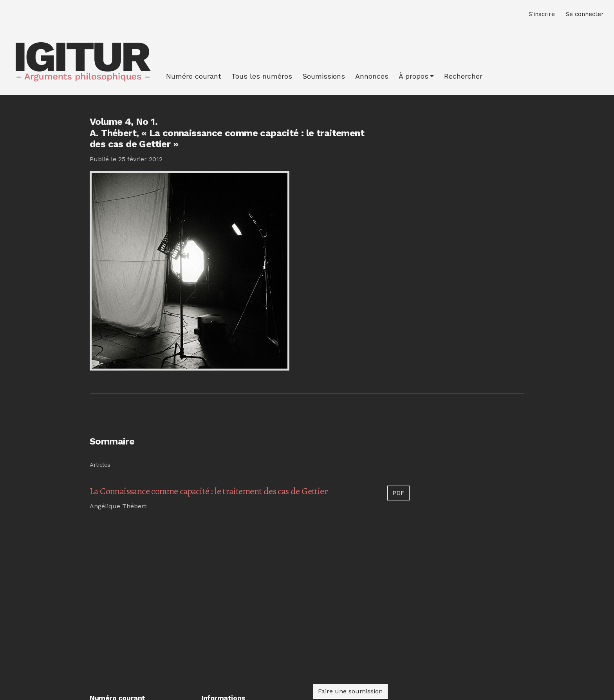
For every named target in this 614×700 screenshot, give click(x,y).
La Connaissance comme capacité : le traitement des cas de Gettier (209, 491)
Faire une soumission (350, 691)
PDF (398, 493)
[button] (416, 76)
